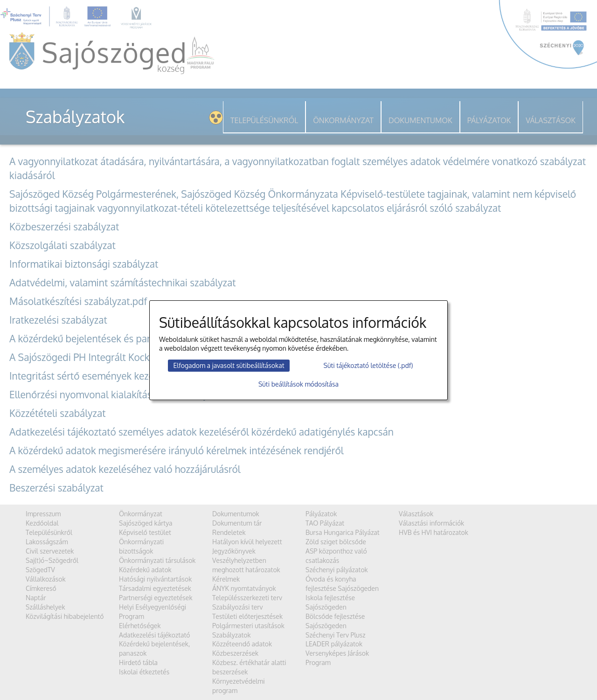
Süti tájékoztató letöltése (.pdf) (368, 365)
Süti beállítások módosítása (298, 384)
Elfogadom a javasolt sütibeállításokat (229, 365)
